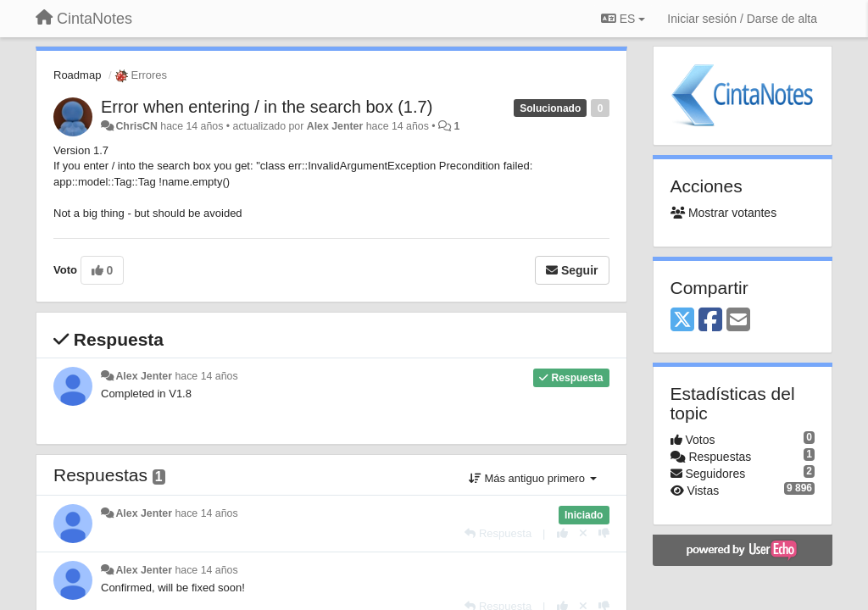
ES (623, 19)
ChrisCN (136, 126)
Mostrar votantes (724, 213)
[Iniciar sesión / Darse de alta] (742, 19)
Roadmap (77, 75)
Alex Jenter (335, 126)
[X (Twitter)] (682, 321)
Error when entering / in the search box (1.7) (267, 107)
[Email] (738, 321)
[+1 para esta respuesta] (562, 533)
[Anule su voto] (583, 533)
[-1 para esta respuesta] (604, 533)
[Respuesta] (498, 533)
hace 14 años (206, 376)
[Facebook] (710, 321)
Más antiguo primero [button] (533, 478)
